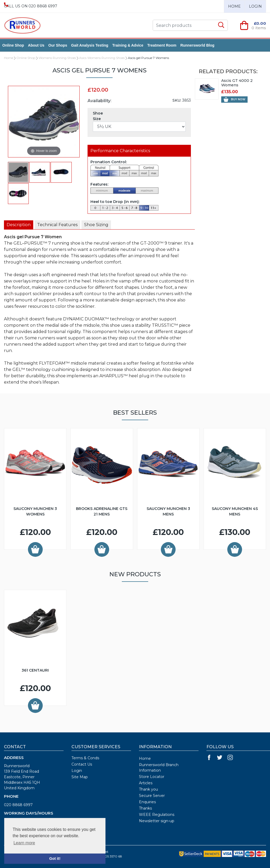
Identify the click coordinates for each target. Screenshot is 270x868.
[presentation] (19, 225)
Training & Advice (129, 45)
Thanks (145, 808)
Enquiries (147, 802)
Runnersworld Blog (199, 45)
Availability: (99, 101)
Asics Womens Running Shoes (102, 58)
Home (234, 6)
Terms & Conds (85, 758)
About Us (38, 45)
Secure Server (152, 796)
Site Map (80, 777)
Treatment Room (163, 45)
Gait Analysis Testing (91, 45)
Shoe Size (98, 116)
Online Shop (15, 45)
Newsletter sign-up (157, 821)
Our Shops (60, 45)
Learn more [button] (24, 843)
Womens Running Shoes (57, 58)
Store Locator (152, 777)
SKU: (177, 100)
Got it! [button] (55, 859)
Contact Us (82, 764)
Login (255, 6)
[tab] (19, 225)
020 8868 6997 (18, 805)
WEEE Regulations (157, 815)
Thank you (148, 789)
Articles (146, 783)
